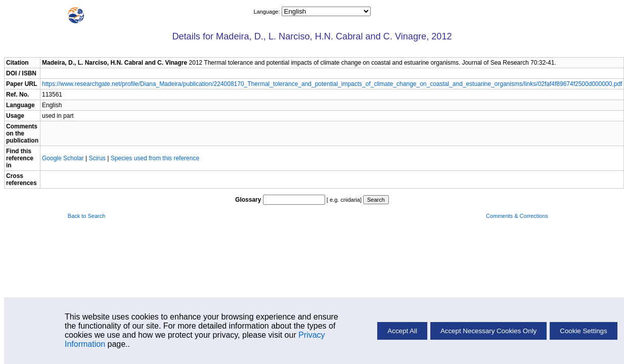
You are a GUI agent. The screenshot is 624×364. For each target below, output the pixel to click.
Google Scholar (64, 158)
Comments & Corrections (517, 216)
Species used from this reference (155, 158)
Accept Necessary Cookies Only (488, 331)
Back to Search (87, 216)
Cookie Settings (583, 331)
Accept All (402, 331)
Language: (267, 12)
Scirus (97, 158)
